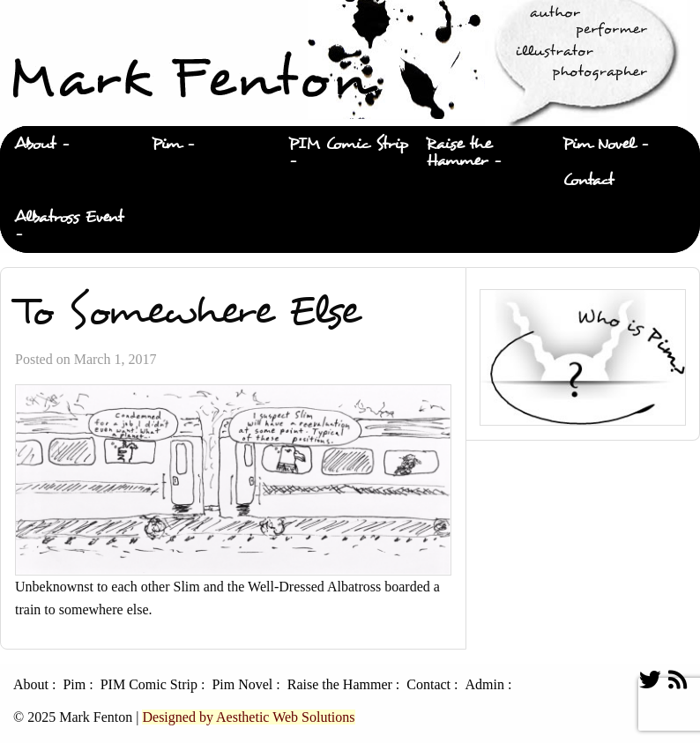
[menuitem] (69, 145)
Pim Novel (599, 144)
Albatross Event (69, 217)
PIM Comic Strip (348, 144)
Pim (166, 144)
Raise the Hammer (459, 152)
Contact (588, 180)
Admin (484, 685)
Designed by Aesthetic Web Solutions (248, 717)
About (35, 144)
